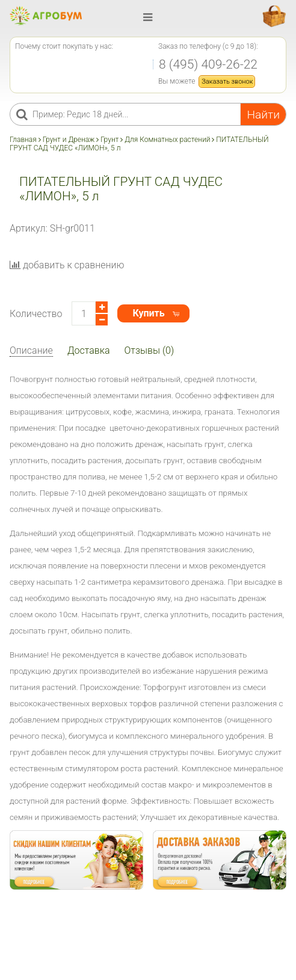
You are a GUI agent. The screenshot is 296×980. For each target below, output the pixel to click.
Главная (24, 140)
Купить (148, 313)
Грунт (109, 140)
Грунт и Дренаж (69, 140)
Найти (263, 115)
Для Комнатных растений (167, 140)
